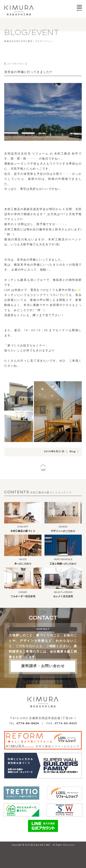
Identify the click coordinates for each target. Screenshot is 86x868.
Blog (73, 452)
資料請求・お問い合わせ (43, 666)
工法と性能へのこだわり (63, 564)
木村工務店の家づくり (23, 531)
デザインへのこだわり (63, 531)
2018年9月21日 (54, 452)
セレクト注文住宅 (63, 596)
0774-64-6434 (28, 723)
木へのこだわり (23, 564)
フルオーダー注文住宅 (23, 596)
